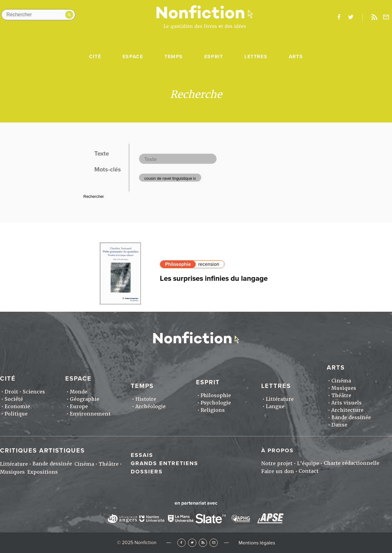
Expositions (43, 472)
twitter (351, 17)
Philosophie (178, 264)
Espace (133, 57)
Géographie (85, 399)
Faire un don (278, 471)
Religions (213, 410)
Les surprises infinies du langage (214, 278)
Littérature (280, 399)
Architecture (347, 410)
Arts (296, 57)
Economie (17, 406)
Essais (142, 455)
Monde (79, 392)
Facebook (181, 543)
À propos (277, 450)
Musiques (344, 388)
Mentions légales (257, 543)
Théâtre (341, 395)
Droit (11, 392)
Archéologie (151, 406)
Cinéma (341, 381)
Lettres (256, 57)
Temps (174, 57)
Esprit (214, 57)
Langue (275, 406)
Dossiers (147, 472)
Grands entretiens (164, 463)
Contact (309, 471)
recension (209, 264)
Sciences (34, 392)
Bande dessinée (351, 418)
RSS (203, 543)
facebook (339, 17)
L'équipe (308, 463)
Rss (374, 17)
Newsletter (386, 17)
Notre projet (277, 463)
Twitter (192, 543)
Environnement (90, 414)
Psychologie (216, 403)
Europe (79, 406)
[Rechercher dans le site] (38, 15)
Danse (339, 425)
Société (14, 399)
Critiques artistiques (42, 451)
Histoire (146, 399)
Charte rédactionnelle (352, 463)
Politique (16, 414)
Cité (95, 57)
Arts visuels (347, 403)
